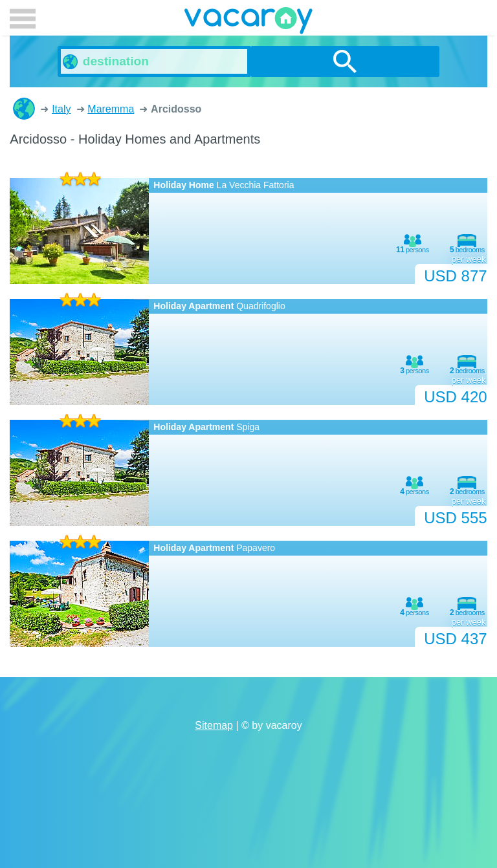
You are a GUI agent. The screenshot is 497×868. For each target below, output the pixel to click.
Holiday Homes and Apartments (24, 109)
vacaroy (248, 23)
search (345, 61)
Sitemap (214, 725)
